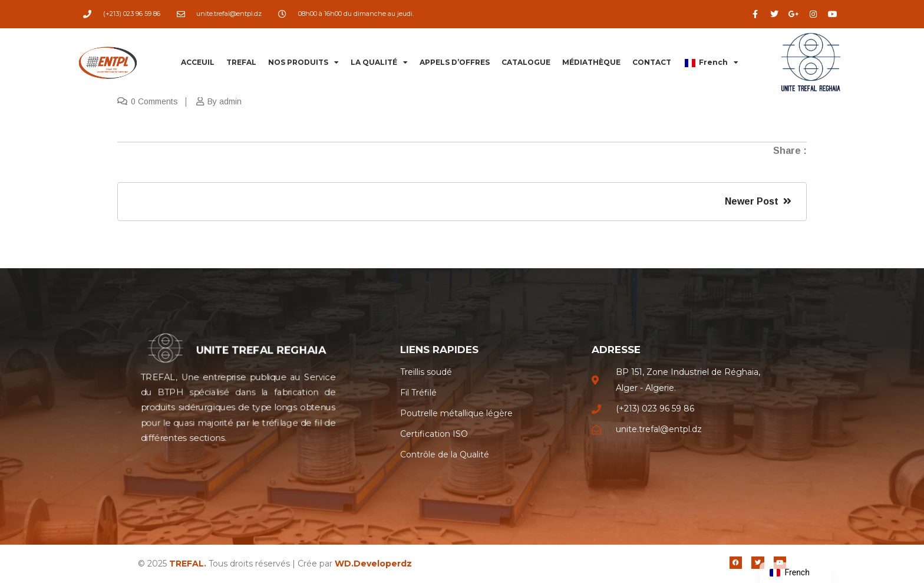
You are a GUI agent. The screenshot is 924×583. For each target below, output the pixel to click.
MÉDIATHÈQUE (591, 62)
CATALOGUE (526, 62)
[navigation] (796, 573)
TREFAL (241, 62)
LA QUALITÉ (379, 62)
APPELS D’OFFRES (455, 62)
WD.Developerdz (373, 564)
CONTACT (652, 62)
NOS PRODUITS (303, 62)
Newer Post (758, 201)
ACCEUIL (198, 62)
